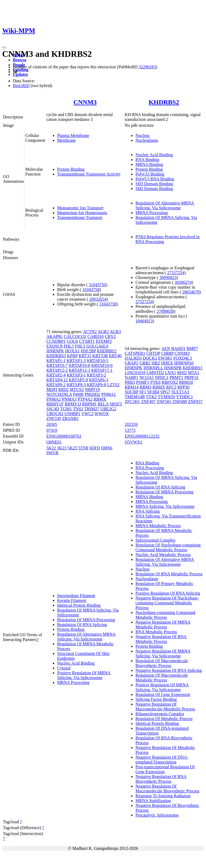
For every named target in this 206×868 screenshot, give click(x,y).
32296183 (147, 67)
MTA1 (194, 373)
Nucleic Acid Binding (154, 155)
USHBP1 (72, 414)
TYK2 (151, 397)
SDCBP (131, 392)
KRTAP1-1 (56, 361)
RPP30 (183, 387)
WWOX (102, 414)
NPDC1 (162, 377)
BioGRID (21, 86)
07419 (52, 430)
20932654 (98, 299)
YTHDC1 (184, 397)
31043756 (97, 285)
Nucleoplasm (147, 140)
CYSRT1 (87, 341)
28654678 (191, 292)
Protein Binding (71, 169)
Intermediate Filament (76, 596)
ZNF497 (148, 402)
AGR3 (115, 332)
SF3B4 (153, 392)
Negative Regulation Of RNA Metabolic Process (161, 639)
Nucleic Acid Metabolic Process (163, 555)
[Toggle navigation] (4, 47)
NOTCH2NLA (59, 394)
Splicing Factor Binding (156, 699)
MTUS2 (77, 390)
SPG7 (165, 392)
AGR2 (103, 332)
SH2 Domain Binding (154, 189)
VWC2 (87, 414)
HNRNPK (55, 351)
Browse (20, 60)
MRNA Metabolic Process (158, 526)
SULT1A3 (180, 392)
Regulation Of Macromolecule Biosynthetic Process (162, 663)
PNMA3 (69, 399)
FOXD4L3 (183, 358)
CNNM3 (85, 102)
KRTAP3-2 (97, 375)
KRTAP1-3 (76, 361)
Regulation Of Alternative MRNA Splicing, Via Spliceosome (165, 205)
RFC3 (171, 387)
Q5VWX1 (134, 442)
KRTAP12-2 (57, 370)
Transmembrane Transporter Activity (89, 174)
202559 (131, 424)
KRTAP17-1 (102, 370)
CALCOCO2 (75, 336)
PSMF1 (143, 382)
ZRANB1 (70, 418)
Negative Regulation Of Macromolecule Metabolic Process (165, 707)
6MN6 (107, 448)
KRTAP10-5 (98, 361)
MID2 (63, 390)
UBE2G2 (108, 409)
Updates (20, 74)
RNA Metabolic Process (156, 632)
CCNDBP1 (56, 341)
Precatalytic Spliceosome (157, 815)
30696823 (168, 277)
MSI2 (182, 373)
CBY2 (110, 336)
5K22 (51, 448)
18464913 (144, 321)
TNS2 (78, 409)
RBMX (100, 399)
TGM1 (66, 409)
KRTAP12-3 (79, 370)
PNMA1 (109, 394)
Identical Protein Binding (79, 605)
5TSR (83, 448)
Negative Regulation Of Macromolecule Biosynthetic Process (167, 789)
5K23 (62, 448)
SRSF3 (116, 404)
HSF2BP (88, 351)
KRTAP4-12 (57, 380)
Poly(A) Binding (150, 174)
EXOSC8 (54, 346)
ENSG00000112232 (142, 436)
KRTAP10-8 (79, 365)
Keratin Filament (72, 600)
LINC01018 (135, 373)
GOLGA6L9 (97, 346)
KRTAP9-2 (56, 385)
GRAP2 (132, 363)
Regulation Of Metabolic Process (164, 719)
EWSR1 (165, 358)
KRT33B (100, 356)
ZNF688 (179, 402)
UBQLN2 (55, 414)
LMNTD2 (155, 373)
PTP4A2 (85, 399)
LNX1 (170, 373)
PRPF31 (191, 377)
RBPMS (89, 404)
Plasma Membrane (73, 135)
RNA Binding (147, 160)
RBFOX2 (170, 382)
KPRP (72, 356)
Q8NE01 (54, 442)
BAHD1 (178, 349)
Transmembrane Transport (80, 217)
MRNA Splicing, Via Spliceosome (165, 506)
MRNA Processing (152, 213)
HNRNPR (173, 368)
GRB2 (145, 363)
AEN (166, 349)
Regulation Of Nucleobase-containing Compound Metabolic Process (168, 547)
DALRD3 (133, 358)
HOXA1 (72, 351)
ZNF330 (54, 418)
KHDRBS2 (164, 102)
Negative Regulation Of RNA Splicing (169, 670)
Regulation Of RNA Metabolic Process (169, 574)
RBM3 (146, 387)
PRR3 (130, 382)
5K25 (72, 448)
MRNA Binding (149, 164)
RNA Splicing (148, 511)
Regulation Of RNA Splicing (82, 625)
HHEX (167, 363)
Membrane (66, 140)
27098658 (165, 311)
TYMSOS (166, 397)
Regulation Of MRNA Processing (86, 620)
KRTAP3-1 (76, 375)
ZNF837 (195, 402)
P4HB (78, 394)
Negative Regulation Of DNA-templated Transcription (162, 760)
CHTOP (153, 353)
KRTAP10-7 (57, 365)
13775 (130, 430)
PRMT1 (176, 377)
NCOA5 (147, 377)
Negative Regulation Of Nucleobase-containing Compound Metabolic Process (167, 603)
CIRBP (167, 353)
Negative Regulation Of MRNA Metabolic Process (163, 625)
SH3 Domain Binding (154, 184)
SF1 (143, 392)
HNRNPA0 (184, 363)
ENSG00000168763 (64, 436)
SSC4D (53, 409)
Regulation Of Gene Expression (163, 694)
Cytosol (64, 668)
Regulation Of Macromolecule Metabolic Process (162, 678)
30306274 (183, 282)
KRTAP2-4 (56, 375)
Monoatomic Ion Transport (80, 208)
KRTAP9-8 (97, 385)
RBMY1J (73, 404)
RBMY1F (55, 404)
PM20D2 (92, 394)
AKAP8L (55, 336)
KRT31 (85, 356)
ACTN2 (90, 332)
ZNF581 (164, 402)
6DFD (95, 448)
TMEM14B (135, 397)
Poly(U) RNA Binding (155, 179)
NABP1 (132, 377)
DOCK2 (150, 358)
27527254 (176, 273)
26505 (52, 424)
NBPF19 (92, 390)
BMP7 (192, 349)
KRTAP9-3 (76, 385)
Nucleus (142, 135)
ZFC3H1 (132, 402)
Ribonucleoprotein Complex (160, 714)
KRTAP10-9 (102, 365)
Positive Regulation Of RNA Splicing (168, 593)
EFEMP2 (104, 341)
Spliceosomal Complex (155, 540)
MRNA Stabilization (153, 801)
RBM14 (132, 387)
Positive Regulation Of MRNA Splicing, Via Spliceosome (84, 675)
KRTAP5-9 (78, 380)
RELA (103, 404)
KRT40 (115, 356)
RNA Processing (150, 468)
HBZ (156, 363)
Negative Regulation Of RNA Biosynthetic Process (161, 779)
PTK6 (155, 382)
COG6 (72, 341)
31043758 (91, 290)
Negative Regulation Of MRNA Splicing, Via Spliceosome (163, 653)
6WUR (52, 453)
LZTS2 (113, 385)
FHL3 (69, 346)
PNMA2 (54, 399)
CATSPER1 (135, 353)
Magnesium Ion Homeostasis (82, 213)
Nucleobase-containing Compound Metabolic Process (165, 615)
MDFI (52, 390)
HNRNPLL (153, 368)
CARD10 (95, 336)
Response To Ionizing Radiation (163, 796)
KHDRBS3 (56, 356)
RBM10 (186, 382)
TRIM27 (92, 409)
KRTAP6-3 (99, 380)
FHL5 (80, 346)
